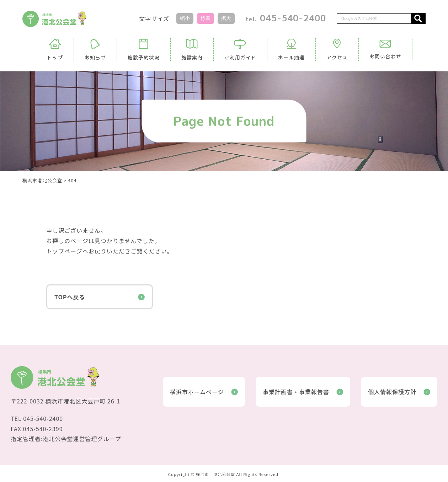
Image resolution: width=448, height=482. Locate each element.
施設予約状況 (144, 50)
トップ (55, 50)
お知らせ (95, 50)
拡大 (226, 18)
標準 (206, 18)
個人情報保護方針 (399, 392)
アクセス (337, 50)
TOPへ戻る (100, 297)
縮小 (185, 18)
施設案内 (192, 50)
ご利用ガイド (240, 50)
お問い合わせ (385, 50)
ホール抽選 (291, 50)
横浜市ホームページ (204, 392)
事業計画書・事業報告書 (303, 392)
